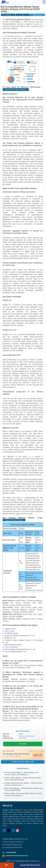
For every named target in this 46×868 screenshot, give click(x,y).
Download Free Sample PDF (23, 762)
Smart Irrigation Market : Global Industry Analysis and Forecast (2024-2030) (23, 779)
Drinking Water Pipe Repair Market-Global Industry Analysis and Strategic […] (23, 795)
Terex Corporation (11, 647)
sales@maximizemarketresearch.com (17, 856)
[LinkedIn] (14, 831)
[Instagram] (18, 831)
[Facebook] (5, 831)
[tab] (8, 15)
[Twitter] (9, 831)
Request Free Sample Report (16, 90)
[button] (38, 15)
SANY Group (9, 631)
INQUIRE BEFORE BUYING (30, 865)
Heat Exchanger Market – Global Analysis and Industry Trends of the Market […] (21, 774)
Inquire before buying (14, 520)
